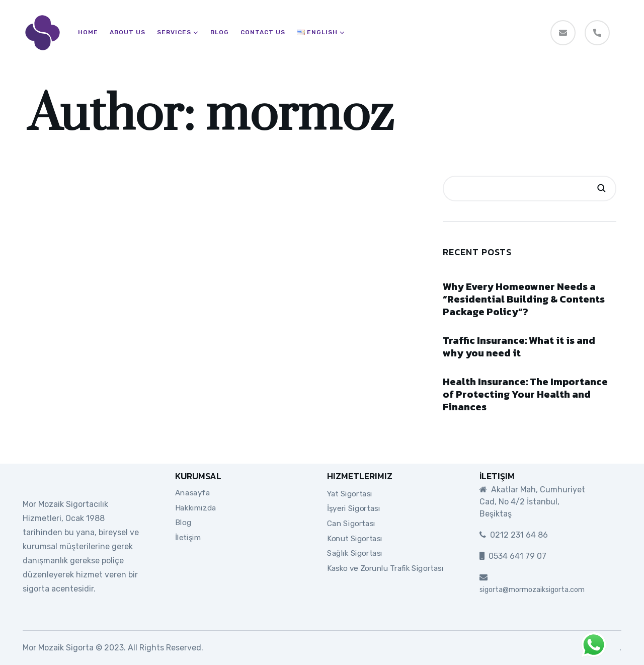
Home (88, 33)
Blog (220, 33)
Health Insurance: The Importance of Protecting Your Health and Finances (525, 394)
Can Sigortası (351, 524)
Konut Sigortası (355, 538)
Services (174, 33)
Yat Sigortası (350, 493)
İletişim (188, 538)
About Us (128, 33)
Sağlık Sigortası (355, 553)
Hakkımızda (196, 507)
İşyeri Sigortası (353, 508)
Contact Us (263, 33)
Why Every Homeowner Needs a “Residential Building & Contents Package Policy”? (524, 299)
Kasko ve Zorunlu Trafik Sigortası (385, 568)
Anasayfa (192, 493)
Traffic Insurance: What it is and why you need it (519, 347)
